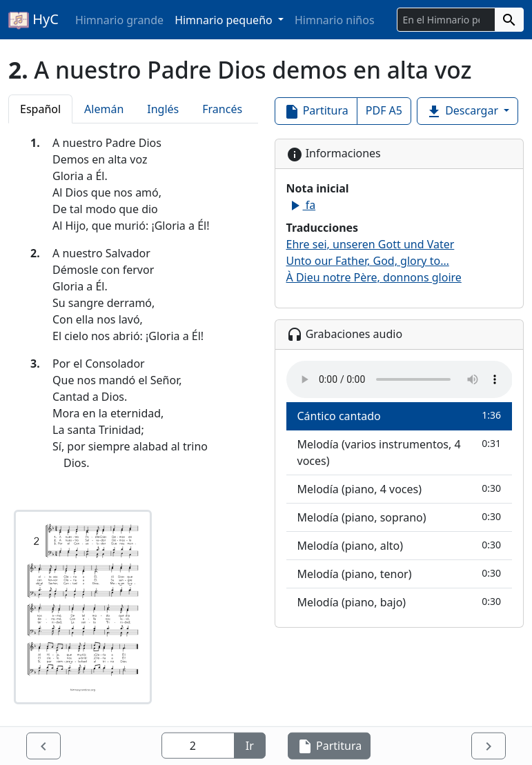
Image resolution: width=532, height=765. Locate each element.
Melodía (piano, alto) (400, 545)
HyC (33, 20)
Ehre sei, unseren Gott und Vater (371, 244)
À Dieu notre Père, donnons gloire (374, 277)
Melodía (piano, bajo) (400, 602)
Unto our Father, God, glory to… (368, 261)
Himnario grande (119, 20)
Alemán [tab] (104, 109)
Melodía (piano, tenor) (400, 574)
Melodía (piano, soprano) (400, 517)
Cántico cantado (400, 416)
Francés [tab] (222, 109)
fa (301, 205)
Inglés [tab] (163, 109)
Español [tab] (40, 109)
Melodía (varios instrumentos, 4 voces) (400, 452)
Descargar (463, 111)
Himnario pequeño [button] (225, 20)
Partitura (316, 111)
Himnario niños (335, 20)
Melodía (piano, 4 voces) (400, 489)
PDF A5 (384, 110)
